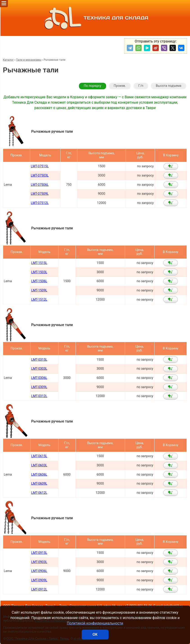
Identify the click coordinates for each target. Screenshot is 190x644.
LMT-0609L (39, 484)
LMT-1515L (39, 263)
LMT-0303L (39, 369)
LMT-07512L (40, 203)
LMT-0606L (39, 475)
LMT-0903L (39, 562)
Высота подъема (169, 86)
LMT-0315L (39, 360)
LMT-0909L (39, 580)
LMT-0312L (39, 396)
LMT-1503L (39, 272)
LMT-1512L (39, 300)
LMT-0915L (39, 553)
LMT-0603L (39, 465)
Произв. (120, 86)
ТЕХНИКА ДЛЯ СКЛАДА (95, 18)
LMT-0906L (39, 571)
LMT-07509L (40, 194)
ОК (95, 634)
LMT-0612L (39, 493)
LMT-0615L (39, 456)
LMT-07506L (40, 185)
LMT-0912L (39, 589)
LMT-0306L (39, 378)
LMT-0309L (39, 387)
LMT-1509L (39, 290)
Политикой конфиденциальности (95, 623)
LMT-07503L (40, 176)
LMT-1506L (39, 281)
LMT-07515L (40, 166)
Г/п (141, 86)
